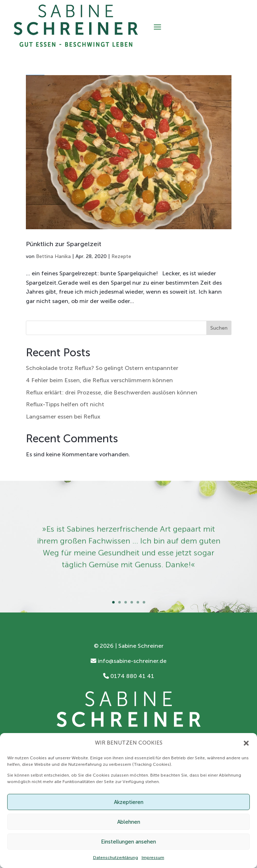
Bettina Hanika (53, 256)
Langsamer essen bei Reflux (63, 417)
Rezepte (121, 256)
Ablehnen (129, 822)
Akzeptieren (129, 802)
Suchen (219, 328)
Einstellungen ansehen (128, 842)
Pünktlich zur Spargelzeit (64, 244)
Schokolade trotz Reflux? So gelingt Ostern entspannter (102, 368)
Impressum (153, 858)
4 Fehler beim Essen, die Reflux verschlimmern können (99, 380)
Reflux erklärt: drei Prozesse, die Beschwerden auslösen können (112, 392)
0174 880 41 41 (129, 676)
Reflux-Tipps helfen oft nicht (65, 404)
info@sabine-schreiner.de (128, 661)
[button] (246, 743)
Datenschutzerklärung (116, 858)
